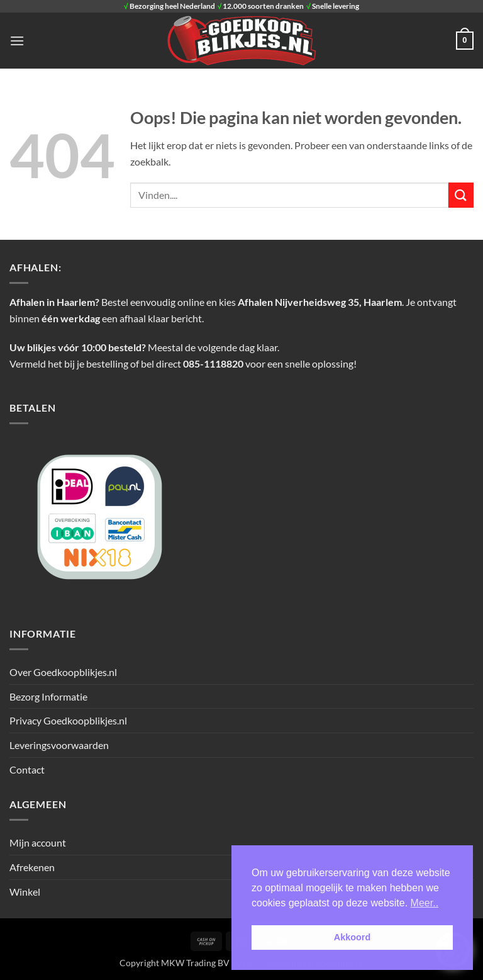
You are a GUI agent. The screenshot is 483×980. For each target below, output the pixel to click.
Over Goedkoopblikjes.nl (63, 672)
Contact (27, 769)
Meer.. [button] (425, 903)
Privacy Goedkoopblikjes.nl (68, 720)
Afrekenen (32, 867)
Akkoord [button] (352, 937)
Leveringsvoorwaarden (59, 745)
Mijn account (38, 842)
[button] (17, 41)
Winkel (25, 892)
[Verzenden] (461, 195)
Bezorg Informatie (48, 696)
